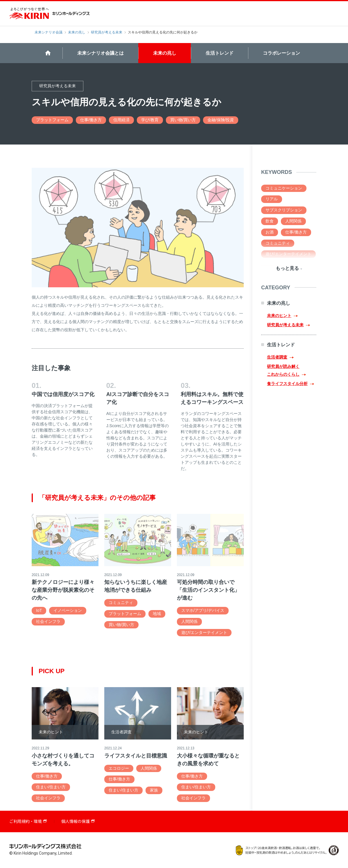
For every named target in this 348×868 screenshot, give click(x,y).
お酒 (270, 232)
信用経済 (121, 120)
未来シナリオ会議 (49, 32)
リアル (272, 199)
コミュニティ (121, 603)
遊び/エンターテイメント (204, 632)
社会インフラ (48, 621)
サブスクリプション (284, 210)
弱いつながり (278, 265)
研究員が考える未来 (107, 32)
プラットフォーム (52, 120)
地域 (157, 614)
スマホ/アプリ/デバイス (203, 610)
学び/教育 (150, 120)
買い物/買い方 (183, 120)
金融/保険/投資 (221, 120)
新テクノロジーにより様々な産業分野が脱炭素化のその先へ (63, 590)
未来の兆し (77, 32)
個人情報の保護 (76, 821)
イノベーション (68, 610)
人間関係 (189, 621)
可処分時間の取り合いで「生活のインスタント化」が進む (208, 590)
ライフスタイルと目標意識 (136, 756)
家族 (154, 790)
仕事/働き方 (91, 120)
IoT (39, 610)
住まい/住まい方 (51, 787)
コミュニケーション (284, 188)
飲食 (270, 221)
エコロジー (119, 768)
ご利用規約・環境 (26, 821)
